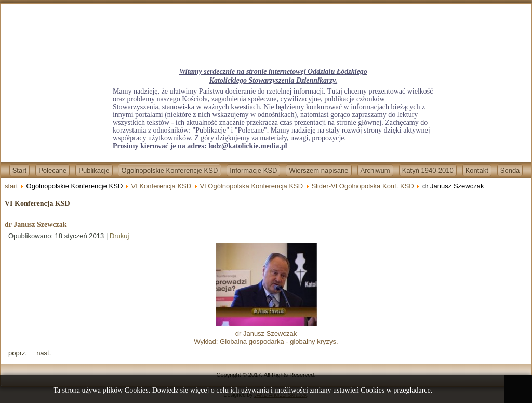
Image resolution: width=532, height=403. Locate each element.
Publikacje (94, 170)
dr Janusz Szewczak (36, 224)
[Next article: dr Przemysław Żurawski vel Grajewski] (44, 353)
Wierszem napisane (318, 170)
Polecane (52, 170)
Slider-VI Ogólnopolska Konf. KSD (362, 186)
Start (19, 170)
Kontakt (477, 170)
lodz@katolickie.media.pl (248, 146)
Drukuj (119, 236)
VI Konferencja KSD (162, 186)
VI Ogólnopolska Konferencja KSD (251, 186)
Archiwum (375, 170)
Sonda (510, 170)
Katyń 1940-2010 (428, 170)
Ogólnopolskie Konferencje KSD (170, 170)
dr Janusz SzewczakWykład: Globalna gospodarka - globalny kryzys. (266, 334)
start (11, 186)
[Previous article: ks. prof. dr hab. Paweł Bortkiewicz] (18, 353)
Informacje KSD (253, 170)
